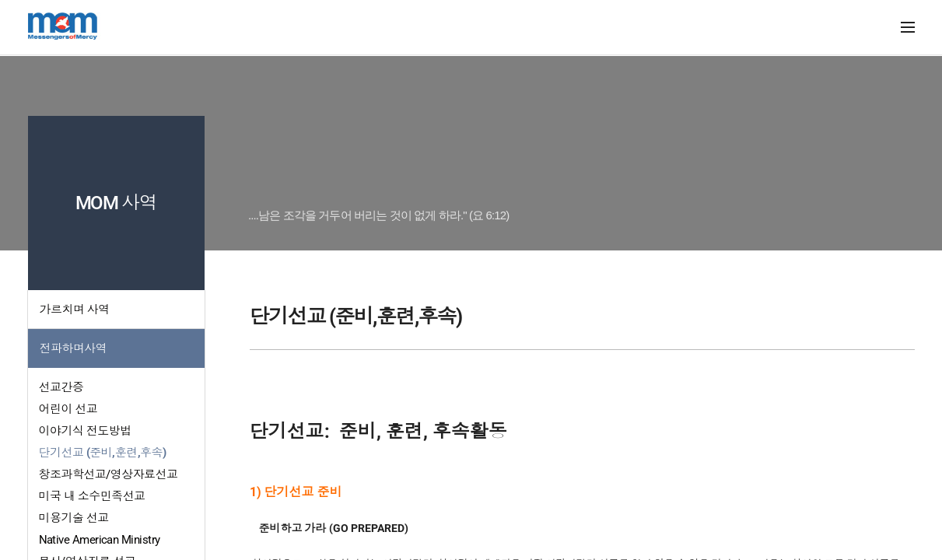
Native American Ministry (100, 540)
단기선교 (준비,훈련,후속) (103, 453)
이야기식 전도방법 (85, 431)
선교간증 (61, 387)
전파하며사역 (74, 348)
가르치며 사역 (75, 310)
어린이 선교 (68, 409)
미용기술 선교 (74, 518)
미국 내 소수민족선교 (92, 496)
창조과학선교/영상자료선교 (109, 474)
